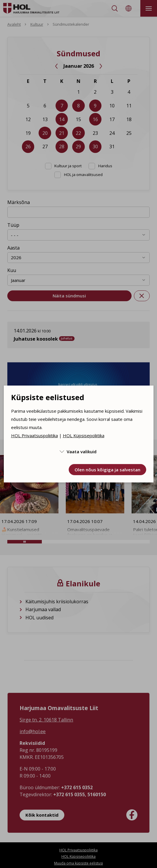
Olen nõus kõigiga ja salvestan (107, 470)
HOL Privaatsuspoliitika (34, 435)
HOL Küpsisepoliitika (84, 435)
